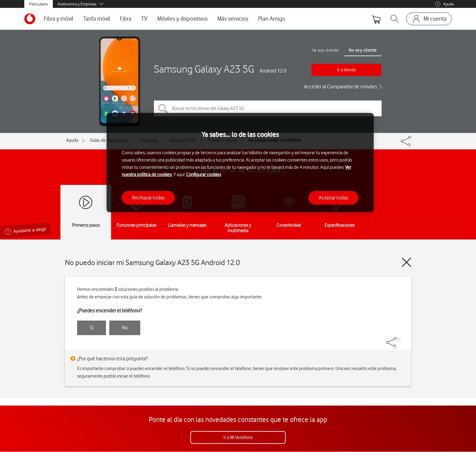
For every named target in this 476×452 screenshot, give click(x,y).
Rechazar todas (148, 198)
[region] (240, 163)
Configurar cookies (204, 175)
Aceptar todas (333, 198)
